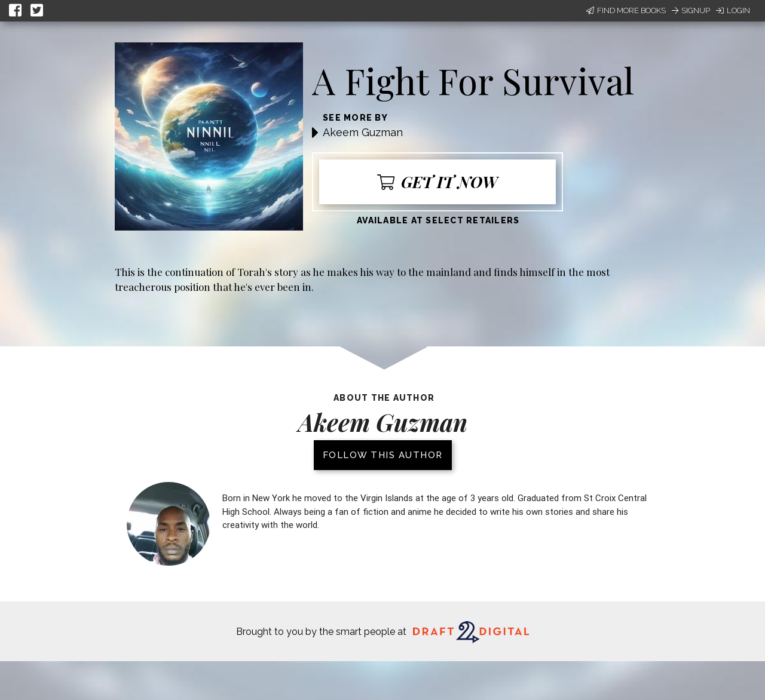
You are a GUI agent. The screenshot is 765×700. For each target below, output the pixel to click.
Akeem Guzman (363, 132)
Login (733, 10)
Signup (691, 10)
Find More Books (626, 10)
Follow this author (383, 455)
